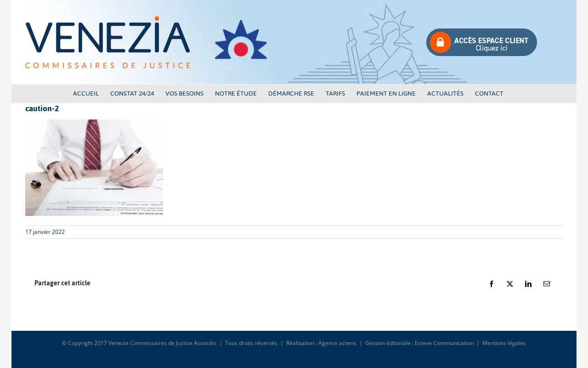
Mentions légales (504, 343)
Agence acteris (337, 343)
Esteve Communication (444, 343)
